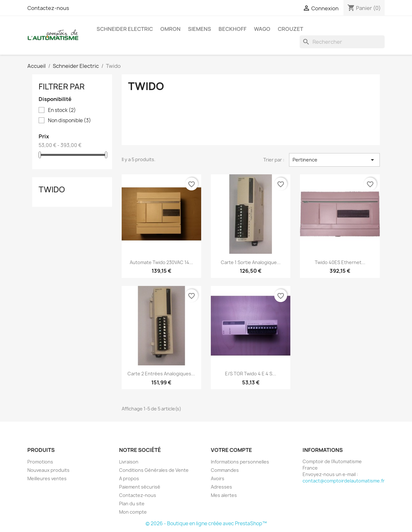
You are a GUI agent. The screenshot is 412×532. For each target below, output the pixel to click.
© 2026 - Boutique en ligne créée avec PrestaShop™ (206, 523)
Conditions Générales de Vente (154, 470)
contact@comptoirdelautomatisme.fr (344, 481)
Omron (170, 29)
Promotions (40, 462)
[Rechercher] (342, 42)
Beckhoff (233, 29)
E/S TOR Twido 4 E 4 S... (251, 374)
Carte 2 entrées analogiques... (161, 374)
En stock (62, 110)
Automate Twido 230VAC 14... (161, 262)
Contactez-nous (48, 8)
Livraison (129, 462)
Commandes (225, 470)
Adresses (221, 487)
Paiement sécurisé (140, 487)
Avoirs (218, 478)
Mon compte (133, 512)
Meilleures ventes (47, 478)
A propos (129, 478)
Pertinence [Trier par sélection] (334, 160)
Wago (262, 29)
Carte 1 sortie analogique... (251, 262)
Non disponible (70, 121)
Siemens (200, 29)
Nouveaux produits (48, 470)
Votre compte (231, 450)
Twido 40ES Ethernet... (340, 262)
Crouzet (290, 29)
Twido (52, 189)
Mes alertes (224, 495)
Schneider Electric (125, 29)
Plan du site (132, 504)
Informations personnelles (240, 462)
